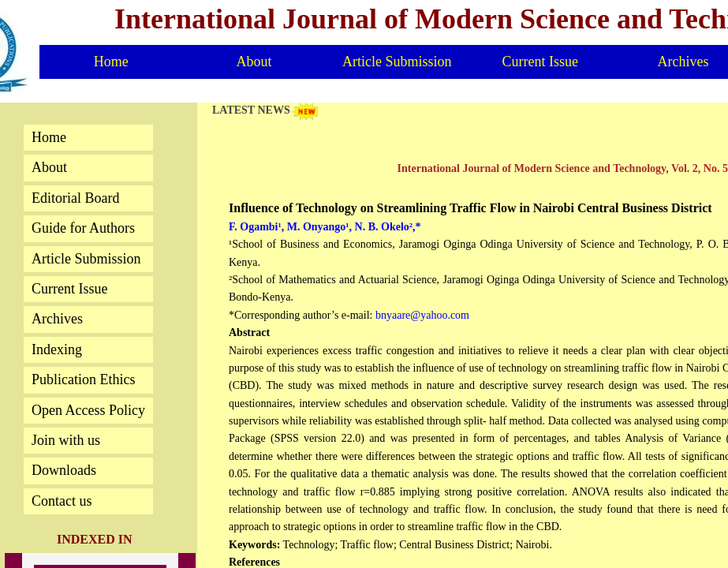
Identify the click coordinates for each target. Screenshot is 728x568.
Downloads (64, 470)
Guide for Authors (83, 228)
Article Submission (397, 62)
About (254, 62)
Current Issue (539, 62)
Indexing (57, 349)
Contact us (62, 501)
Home (111, 62)
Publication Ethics (83, 379)
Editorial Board (75, 198)
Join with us (66, 440)
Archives (57, 319)
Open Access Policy (88, 410)
